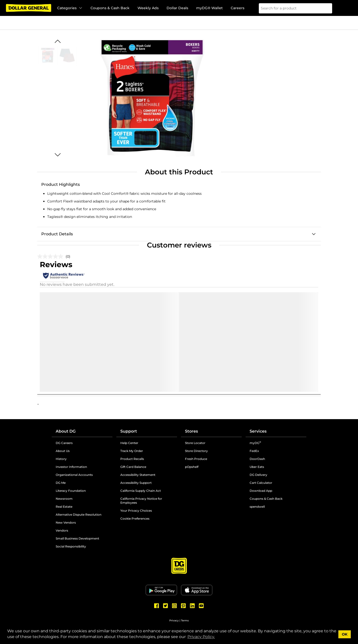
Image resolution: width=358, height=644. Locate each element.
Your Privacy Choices (136, 511)
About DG (66, 431)
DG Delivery (258, 475)
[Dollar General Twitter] (166, 606)
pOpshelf (192, 467)
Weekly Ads (148, 8)
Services (258, 431)
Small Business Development (77, 538)
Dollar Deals (177, 8)
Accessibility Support (136, 483)
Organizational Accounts (74, 475)
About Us (63, 451)
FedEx (254, 451)
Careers (238, 8)
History (61, 459)
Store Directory (196, 451)
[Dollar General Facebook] (157, 606)
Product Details (57, 234)
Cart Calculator (261, 483)
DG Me (61, 483)
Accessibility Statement (138, 475)
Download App (261, 491)
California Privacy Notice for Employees (141, 501)
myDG (255, 443)
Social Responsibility (71, 546)
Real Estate (64, 507)
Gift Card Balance (133, 467)
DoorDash (257, 459)
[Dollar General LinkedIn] (192, 606)
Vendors (62, 530)
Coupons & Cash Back (110, 8)
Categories (70, 8)
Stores (191, 431)
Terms (185, 620)
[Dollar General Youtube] (201, 606)
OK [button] (345, 634)
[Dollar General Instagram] (175, 606)
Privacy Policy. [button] (201, 637)
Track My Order (132, 451)
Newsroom (64, 499)
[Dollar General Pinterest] (183, 606)
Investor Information (71, 467)
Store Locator (195, 443)
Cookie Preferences (135, 519)
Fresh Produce (196, 459)
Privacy (174, 620)
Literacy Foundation (71, 491)
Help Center (129, 443)
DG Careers (64, 443)
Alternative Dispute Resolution (79, 515)
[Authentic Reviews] (64, 276)
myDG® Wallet (209, 8)
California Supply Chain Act (141, 491)
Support (129, 431)
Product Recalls (132, 459)
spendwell (257, 507)
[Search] (325, 8)
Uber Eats (257, 467)
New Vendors (66, 522)
